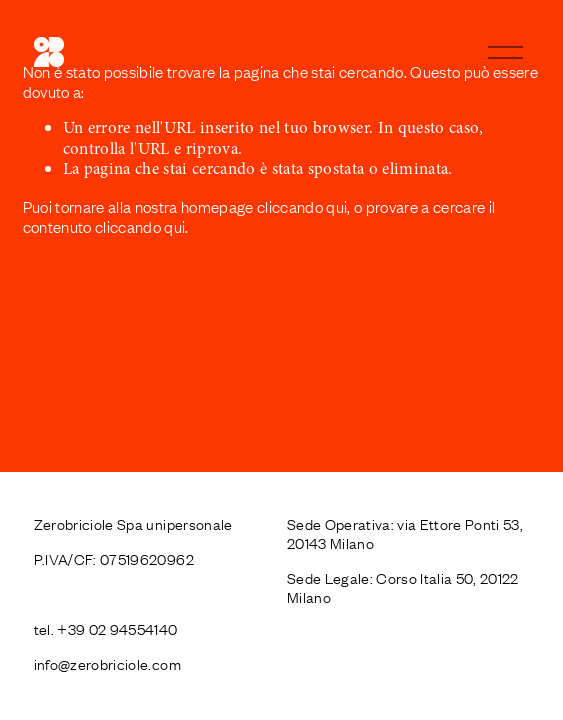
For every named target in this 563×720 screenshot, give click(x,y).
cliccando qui (302, 206)
